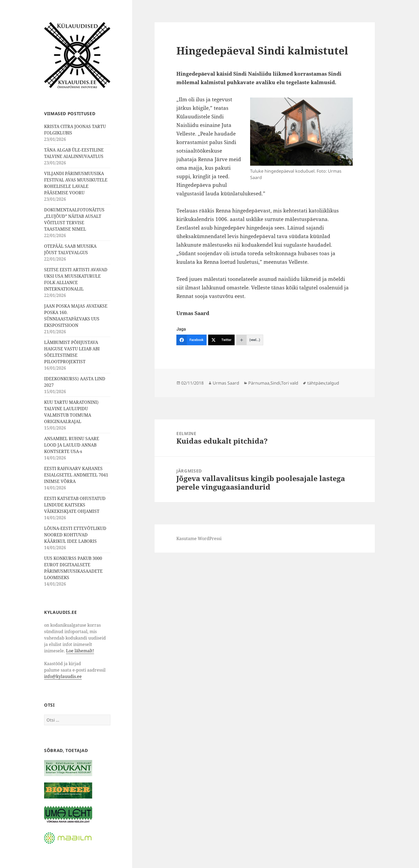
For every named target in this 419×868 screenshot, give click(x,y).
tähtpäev (316, 383)
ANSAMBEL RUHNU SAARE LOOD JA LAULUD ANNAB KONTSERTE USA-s (72, 445)
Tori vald (290, 383)
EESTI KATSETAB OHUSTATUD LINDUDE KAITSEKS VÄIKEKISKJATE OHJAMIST (75, 505)
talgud (333, 383)
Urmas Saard (226, 383)
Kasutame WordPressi (199, 538)
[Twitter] (221, 340)
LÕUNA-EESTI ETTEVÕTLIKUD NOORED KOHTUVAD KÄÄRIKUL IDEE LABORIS (75, 535)
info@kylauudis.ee (63, 676)
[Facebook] (191, 340)
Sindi (275, 383)
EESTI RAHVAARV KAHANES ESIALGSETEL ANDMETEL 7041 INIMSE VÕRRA (76, 475)
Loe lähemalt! (80, 651)
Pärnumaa (259, 383)
